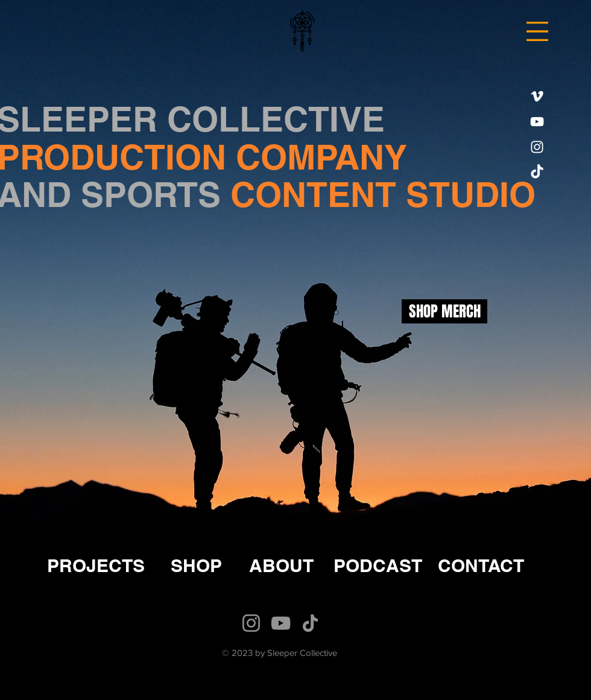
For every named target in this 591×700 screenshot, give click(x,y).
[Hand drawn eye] (302, 30)
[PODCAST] (378, 565)
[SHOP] (196, 565)
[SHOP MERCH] (444, 311)
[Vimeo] (537, 96)
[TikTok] (537, 172)
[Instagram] (537, 147)
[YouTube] (537, 122)
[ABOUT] (281, 565)
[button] (537, 31)
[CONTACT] (481, 565)
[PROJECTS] (96, 565)
